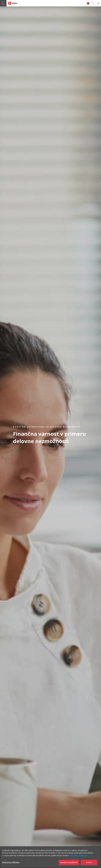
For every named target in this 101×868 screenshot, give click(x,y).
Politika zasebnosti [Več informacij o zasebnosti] (79, 859)
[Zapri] (97, 854)
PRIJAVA (98, 3)
